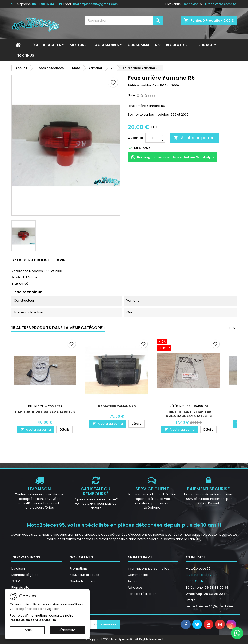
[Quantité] (153, 138)
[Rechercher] (124, 21)
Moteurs (78, 45)
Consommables (142, 45)
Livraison (18, 569)
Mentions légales (25, 575)
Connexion (190, 4)
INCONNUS (25, 55)
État (15, 284)
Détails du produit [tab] (31, 260)
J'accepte (67, 630)
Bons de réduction (142, 594)
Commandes (138, 575)
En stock (18, 277)
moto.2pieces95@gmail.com (95, 4)
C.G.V (16, 581)
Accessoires (107, 45)
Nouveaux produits (84, 575)
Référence (136, 86)
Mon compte (141, 557)
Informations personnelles (148, 569)
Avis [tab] (61, 260)
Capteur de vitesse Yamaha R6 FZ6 (45, 412)
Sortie (27, 630)
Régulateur (177, 45)
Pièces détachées (45, 45)
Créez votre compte (221, 4)
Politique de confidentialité (33, 620)
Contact (196, 557)
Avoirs (132, 581)
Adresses (135, 587)
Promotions (79, 569)
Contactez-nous (82, 581)
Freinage (205, 45)
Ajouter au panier (194, 138)
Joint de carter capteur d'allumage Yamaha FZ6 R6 (189, 414)
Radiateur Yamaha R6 (117, 406)
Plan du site (20, 587)
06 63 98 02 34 (43, 4)
